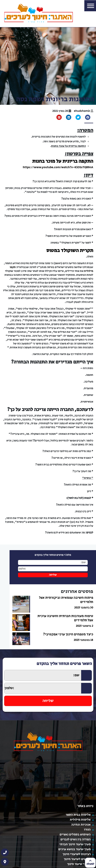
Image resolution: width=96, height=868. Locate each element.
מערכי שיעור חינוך (79, 864)
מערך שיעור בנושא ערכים (75, 849)
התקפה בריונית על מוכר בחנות (63, 161)
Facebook (48, 778)
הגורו (87, 830)
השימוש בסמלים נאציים (75, 835)
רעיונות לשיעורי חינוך (77, 854)
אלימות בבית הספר (78, 815)
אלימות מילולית (80, 820)
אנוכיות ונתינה (81, 825)
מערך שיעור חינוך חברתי (75, 844)
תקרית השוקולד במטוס (70, 251)
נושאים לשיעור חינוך (77, 859)
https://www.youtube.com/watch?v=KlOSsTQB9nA (58, 167)
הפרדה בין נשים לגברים (76, 839)
